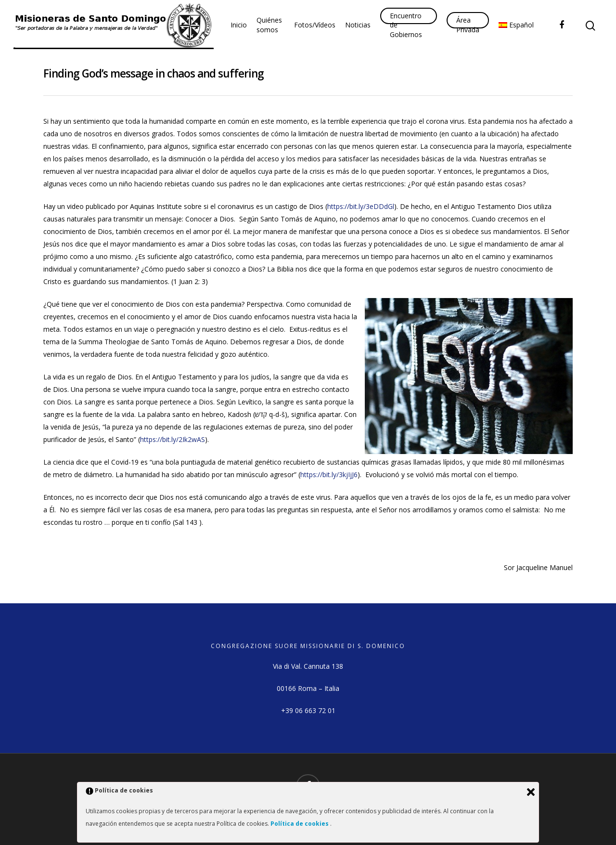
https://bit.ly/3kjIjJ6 (329, 474)
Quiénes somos (269, 25)
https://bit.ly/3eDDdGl (361, 206)
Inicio (239, 25)
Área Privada (468, 25)
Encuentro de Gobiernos (406, 25)
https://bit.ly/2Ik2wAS (173, 439)
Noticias (358, 25)
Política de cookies (300, 824)
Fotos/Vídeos (315, 25)
